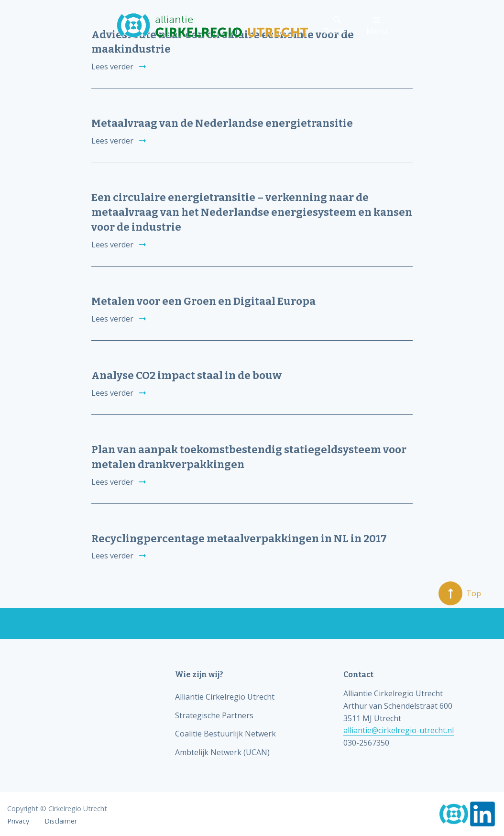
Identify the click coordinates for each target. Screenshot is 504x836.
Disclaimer (61, 821)
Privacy (18, 821)
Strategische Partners (214, 715)
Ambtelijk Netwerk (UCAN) (222, 752)
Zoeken (337, 26)
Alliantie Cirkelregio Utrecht (225, 697)
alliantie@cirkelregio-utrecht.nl (399, 730)
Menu (377, 26)
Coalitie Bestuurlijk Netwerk (225, 734)
